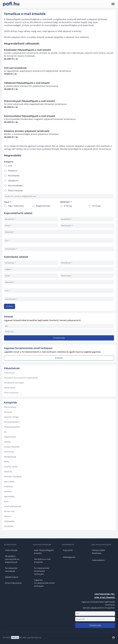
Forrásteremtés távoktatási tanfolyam (42, 571)
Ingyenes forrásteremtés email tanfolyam (44, 583)
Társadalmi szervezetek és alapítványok (12, 559)
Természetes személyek (11, 570)
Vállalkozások (12, 577)
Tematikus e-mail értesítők (42, 561)
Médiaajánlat (69, 557)
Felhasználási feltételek (98, 552)
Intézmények (11, 550)
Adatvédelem (98, 560)
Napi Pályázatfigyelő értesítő (44, 552)
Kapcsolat (68, 550)
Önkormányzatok (13, 583)
